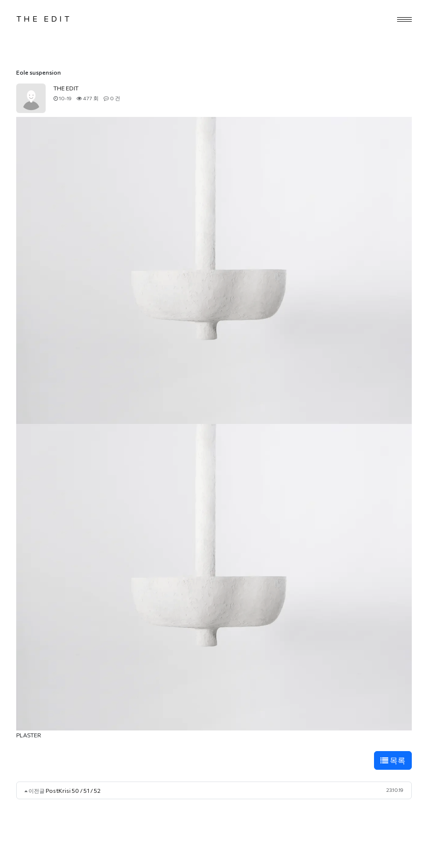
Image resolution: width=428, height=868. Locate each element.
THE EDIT (44, 18)
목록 (393, 760)
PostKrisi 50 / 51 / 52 (73, 790)
